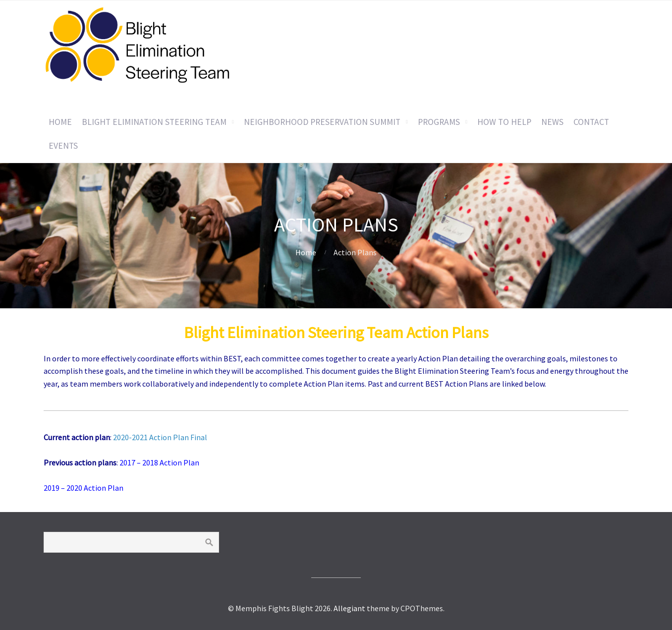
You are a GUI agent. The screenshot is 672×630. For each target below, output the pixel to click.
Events (63, 146)
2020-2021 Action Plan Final (160, 437)
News (552, 122)
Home (60, 122)
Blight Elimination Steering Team (154, 122)
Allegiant (349, 608)
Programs (439, 122)
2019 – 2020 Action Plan (84, 488)
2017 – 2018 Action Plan (159, 462)
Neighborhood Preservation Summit (322, 122)
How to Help (504, 122)
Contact (591, 122)
